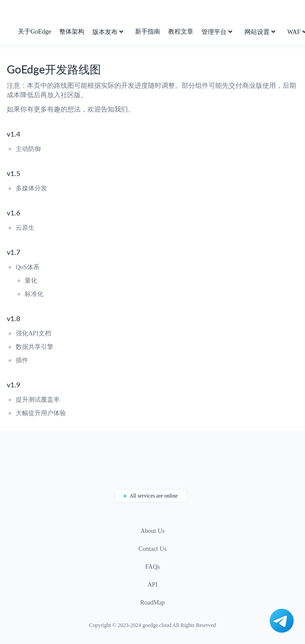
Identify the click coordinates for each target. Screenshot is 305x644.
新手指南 (148, 32)
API (153, 585)
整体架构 (72, 32)
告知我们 (114, 109)
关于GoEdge (35, 32)
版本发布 (109, 32)
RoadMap (152, 603)
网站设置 (261, 32)
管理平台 (218, 32)
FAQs (152, 567)
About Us (152, 531)
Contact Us (153, 549)
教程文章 (181, 32)
